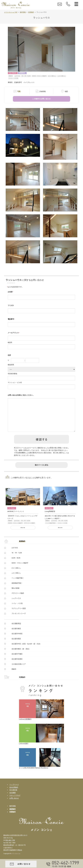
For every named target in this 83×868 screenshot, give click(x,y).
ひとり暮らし (52, 76)
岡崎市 (11, 76)
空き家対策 (13, 796)
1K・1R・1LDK (26, 76)
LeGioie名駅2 (24, 750)
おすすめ (17, 76)
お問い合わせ (14, 804)
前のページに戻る (42, 471)
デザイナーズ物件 (29, 529)
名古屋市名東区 (17, 665)
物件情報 (23, 12)
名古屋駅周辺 (16, 630)
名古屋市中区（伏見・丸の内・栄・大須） (26, 650)
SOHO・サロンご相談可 (39, 76)
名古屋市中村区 (17, 640)
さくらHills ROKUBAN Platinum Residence (34, 774)
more (23, 534)
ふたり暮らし (62, 76)
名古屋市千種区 (17, 660)
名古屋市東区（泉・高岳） (21, 655)
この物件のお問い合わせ (41, 99)
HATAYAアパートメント (16, 518)
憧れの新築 (15, 594)
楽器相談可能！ (17, 589)
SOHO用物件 (14, 793)
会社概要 (13, 799)
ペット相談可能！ (51, 529)
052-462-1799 (10, 846)
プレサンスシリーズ (19, 620)
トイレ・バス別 (13, 78)
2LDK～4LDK (16, 564)
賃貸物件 (31, 12)
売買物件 (22, 683)
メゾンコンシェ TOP (11, 12)
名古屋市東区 (16, 635)
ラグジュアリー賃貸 (19, 615)
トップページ (14, 791)
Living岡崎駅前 (50, 518)
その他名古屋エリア (19, 670)
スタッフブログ (15, 802)
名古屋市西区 (16, 645)
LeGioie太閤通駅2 (25, 725)
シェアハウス (16, 604)
